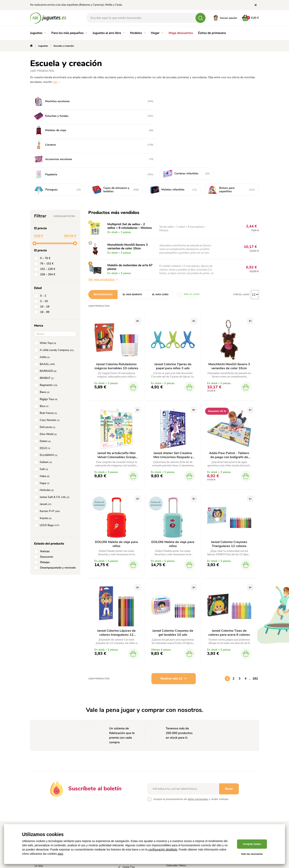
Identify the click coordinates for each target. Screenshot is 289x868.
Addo (43, 301)
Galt (42, 413)
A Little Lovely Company (55, 294)
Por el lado (241, 238)
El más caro (160, 238)
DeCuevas (46, 371)
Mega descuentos (181, 33)
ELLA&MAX (47, 399)
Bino (42, 350)
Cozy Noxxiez (48, 364)
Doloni (43, 385)
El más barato (132, 238)
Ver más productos (103, 223)
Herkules (45, 434)
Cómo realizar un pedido (93, 798)
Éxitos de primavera (212, 33)
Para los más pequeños (69, 33)
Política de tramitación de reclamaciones (50, 800)
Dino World (46, 378)
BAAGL (45, 308)
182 (255, 623)
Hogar (157, 33)
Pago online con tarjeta (137, 793)
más (55, 82)
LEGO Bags (48, 469)
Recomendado (103, 238)
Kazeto (44, 462)
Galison (44, 406)
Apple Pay (129, 812)
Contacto (84, 808)
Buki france (46, 357)
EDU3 (43, 392)
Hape (43, 427)
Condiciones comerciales (49, 793)
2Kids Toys (46, 287)
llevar (229, 734)
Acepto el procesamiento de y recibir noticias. (191, 744)
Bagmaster (47, 329)
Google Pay (129, 807)
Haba (43, 420)
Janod (44, 448)
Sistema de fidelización (92, 793)
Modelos (138, 33)
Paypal (126, 817)
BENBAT (45, 322)
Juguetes (38, 33)
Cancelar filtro (64, 160)
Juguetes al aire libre (109, 33)
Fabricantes (85, 803)
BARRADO (46, 315)
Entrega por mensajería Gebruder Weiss (181, 808)
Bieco (43, 336)
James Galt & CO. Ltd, (53, 441)
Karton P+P (48, 455)
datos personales (198, 744)
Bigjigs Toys (47, 343)
